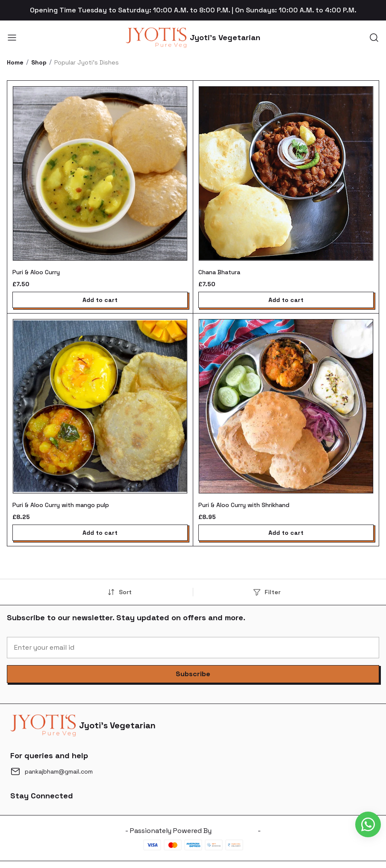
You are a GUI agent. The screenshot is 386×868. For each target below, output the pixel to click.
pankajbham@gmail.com (59, 771)
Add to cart (100, 300)
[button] (193, 674)
